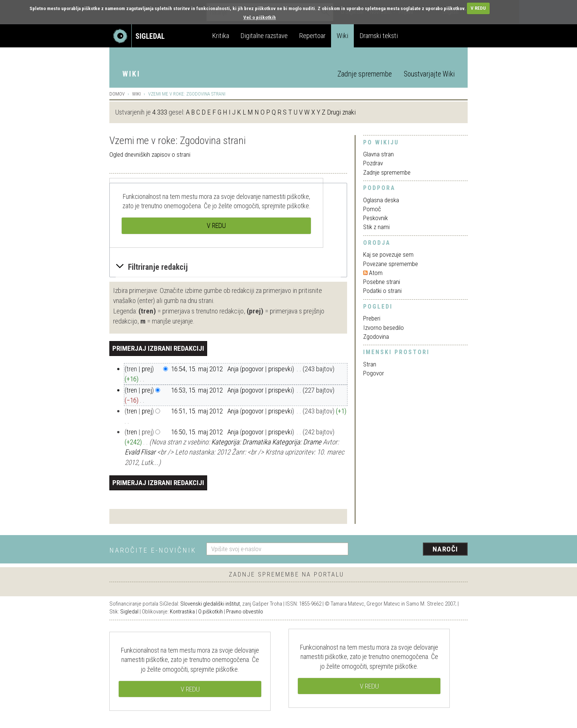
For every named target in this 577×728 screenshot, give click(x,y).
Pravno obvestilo (245, 612)
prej (147, 369)
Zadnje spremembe (365, 74)
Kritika (221, 36)
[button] (228, 267)
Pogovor (374, 373)
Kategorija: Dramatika (241, 442)
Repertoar (312, 36)
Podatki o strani (382, 291)
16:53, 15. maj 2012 (197, 390)
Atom (376, 273)
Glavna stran (378, 154)
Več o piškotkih (260, 17)
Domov (117, 94)
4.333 (160, 112)
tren (132, 390)
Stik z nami (376, 227)
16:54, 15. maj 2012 (197, 369)
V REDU (478, 8)
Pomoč (372, 209)
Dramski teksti (379, 36)
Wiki (342, 36)
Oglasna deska (381, 200)
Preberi (372, 318)
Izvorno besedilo (383, 328)
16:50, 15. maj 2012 (197, 432)
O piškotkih (210, 612)
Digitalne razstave (264, 36)
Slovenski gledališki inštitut (210, 604)
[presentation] (412, 550)
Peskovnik (375, 218)
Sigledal (129, 612)
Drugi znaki (341, 112)
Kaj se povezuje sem (388, 254)
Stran (370, 364)
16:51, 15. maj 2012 (197, 411)
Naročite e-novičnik (153, 550)
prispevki (280, 369)
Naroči (445, 549)
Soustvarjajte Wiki (429, 74)
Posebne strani (382, 282)
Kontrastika (182, 612)
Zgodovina (376, 337)
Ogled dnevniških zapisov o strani (150, 154)
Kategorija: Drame (297, 442)
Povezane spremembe (391, 264)
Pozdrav (373, 163)
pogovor (253, 369)
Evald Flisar (140, 452)
